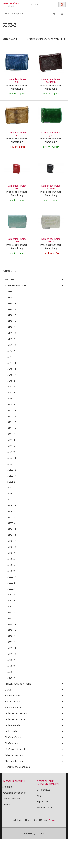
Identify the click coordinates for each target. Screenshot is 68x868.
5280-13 (12, 554)
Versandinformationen (14, 806)
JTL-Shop (40, 846)
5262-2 (11, 495)
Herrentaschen (35, 714)
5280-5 (11, 572)
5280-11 (12, 542)
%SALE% (35, 293)
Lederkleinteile (35, 738)
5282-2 (11, 596)
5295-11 (12, 661)
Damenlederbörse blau (17, 81)
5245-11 (12, 382)
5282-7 (11, 607)
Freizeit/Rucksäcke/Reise (35, 697)
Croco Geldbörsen (35, 298)
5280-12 (12, 548)
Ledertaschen (35, 744)
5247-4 (11, 405)
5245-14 (12, 388)
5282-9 (11, 613)
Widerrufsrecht (44, 820)
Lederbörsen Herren (35, 732)
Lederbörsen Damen (35, 726)
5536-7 (11, 691)
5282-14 (12, 590)
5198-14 (12, 334)
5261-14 (12, 441)
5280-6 (11, 578)
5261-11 (12, 423)
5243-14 (12, 358)
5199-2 (11, 352)
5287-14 (12, 619)
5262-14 (12, 489)
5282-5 (11, 601)
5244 (10, 370)
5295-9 (11, 679)
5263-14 (12, 500)
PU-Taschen (35, 756)
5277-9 (11, 536)
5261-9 (11, 465)
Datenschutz (43, 803)
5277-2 (11, 530)
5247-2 (11, 399)
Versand (52, 833)
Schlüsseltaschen (35, 768)
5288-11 (12, 637)
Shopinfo (7, 800)
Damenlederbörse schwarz (51, 187)
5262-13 (12, 483)
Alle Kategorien (14, 13)
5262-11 (12, 471)
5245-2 (11, 393)
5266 (10, 506)
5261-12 (12, 429)
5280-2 (11, 566)
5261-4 (11, 453)
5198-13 (12, 328)
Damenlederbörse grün (51, 134)
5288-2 (11, 649)
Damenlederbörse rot (17, 187)
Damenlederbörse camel (17, 134)
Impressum (43, 814)
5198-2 (11, 340)
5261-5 (11, 459)
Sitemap (7, 817)
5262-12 (12, 477)
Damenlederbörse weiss (51, 246)
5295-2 (11, 673)
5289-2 (11, 655)
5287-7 (11, 631)
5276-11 (12, 518)
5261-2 (11, 447)
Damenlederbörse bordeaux (51, 81)
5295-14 (12, 667)
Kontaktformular (11, 811)
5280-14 (12, 560)
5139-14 (12, 310)
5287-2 (11, 625)
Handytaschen (35, 709)
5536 (10, 685)
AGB (39, 808)
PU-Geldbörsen (35, 750)
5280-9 (11, 584)
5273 (10, 512)
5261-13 (12, 435)
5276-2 (11, 524)
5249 (10, 411)
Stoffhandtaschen (35, 774)
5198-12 (12, 322)
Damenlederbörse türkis (17, 246)
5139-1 (11, 304)
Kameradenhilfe (35, 720)
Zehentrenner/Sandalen (35, 780)
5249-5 (11, 417)
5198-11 (12, 316)
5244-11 (12, 376)
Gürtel (35, 703)
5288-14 (12, 643)
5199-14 (12, 346)
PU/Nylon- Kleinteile (35, 762)
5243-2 (11, 364)
